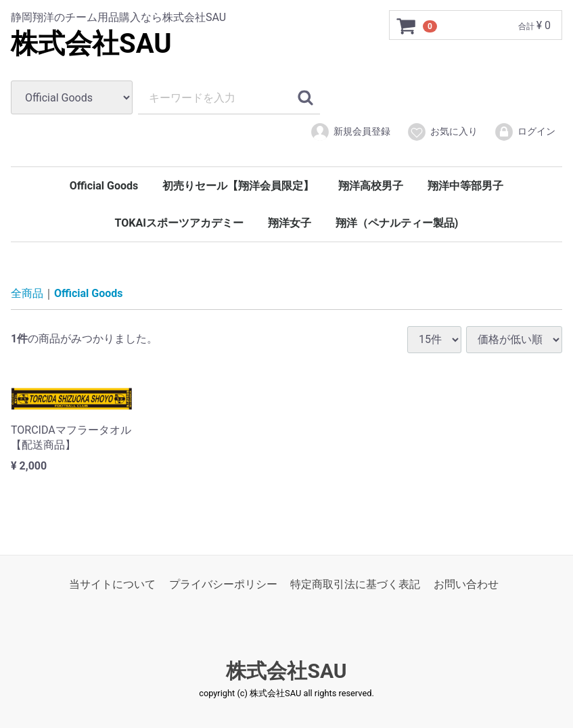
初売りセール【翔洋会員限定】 (238, 186)
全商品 (27, 293)
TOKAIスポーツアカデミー (179, 223)
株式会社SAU (91, 44)
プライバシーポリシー (223, 584)
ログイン (525, 132)
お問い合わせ (466, 584)
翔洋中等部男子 (465, 186)
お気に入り (442, 132)
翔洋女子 (290, 223)
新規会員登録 (350, 132)
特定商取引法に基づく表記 (355, 584)
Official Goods (104, 186)
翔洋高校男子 (371, 186)
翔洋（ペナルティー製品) (397, 223)
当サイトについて (112, 584)
